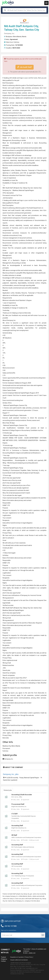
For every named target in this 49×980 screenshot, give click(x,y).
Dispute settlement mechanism (19, 960)
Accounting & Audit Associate (22, 795)
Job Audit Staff (25, 67)
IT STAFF (15, 814)
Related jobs (8, 790)
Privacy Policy (29, 957)
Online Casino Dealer (9, 390)
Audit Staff (15, 26)
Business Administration (38, 138)
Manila (24, 37)
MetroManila (17, 37)
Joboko (8, 3)
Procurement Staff (18, 804)
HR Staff (14, 835)
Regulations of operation (17, 957)
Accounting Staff (17, 826)
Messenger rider (8, 380)
